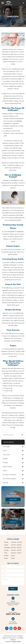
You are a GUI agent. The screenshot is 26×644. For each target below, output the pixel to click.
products (5, 471)
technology (5, 483)
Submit (12, 589)
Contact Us (13, 522)
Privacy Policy (12, 638)
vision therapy (6, 447)
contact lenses (6, 455)
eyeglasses (5, 459)
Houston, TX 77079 (13, 604)
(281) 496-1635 (13, 614)
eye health (5, 463)
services (5, 451)
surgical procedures (7, 467)
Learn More (13, 499)
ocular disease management (9, 479)
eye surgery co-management (9, 475)
